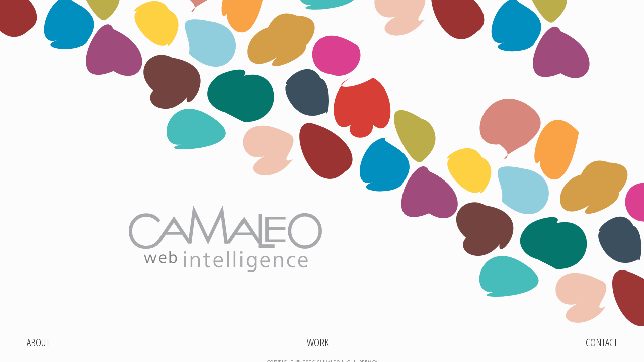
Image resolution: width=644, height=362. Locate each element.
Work (318, 344)
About (38, 344)
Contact (601, 344)
